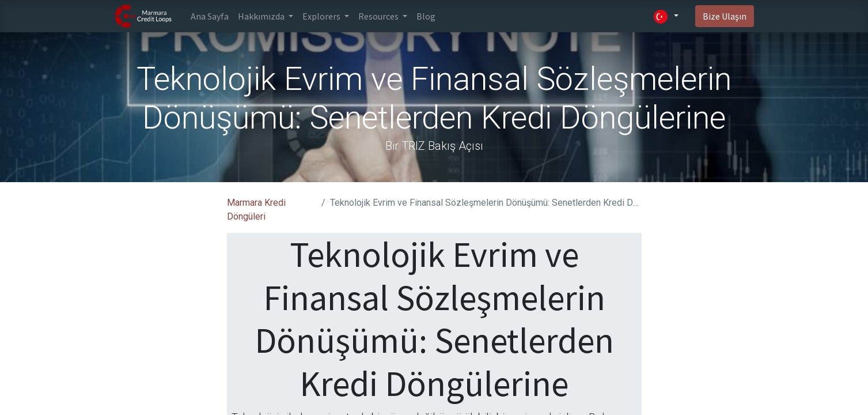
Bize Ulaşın (725, 16)
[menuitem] (210, 16)
